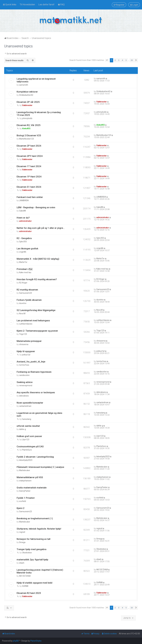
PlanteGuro (27, 450)
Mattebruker (25, 470)
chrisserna (24, 344)
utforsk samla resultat (28, 426)
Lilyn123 (26, 440)
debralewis (24, 396)
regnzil (22, 532)
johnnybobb (27, 118)
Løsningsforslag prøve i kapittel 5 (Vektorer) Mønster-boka (40, 571)
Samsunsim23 (26, 293)
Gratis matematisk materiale (32, 488)
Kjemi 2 (21, 508)
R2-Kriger (23, 283)
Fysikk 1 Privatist (26, 498)
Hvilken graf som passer (29, 436)
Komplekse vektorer (27, 92)
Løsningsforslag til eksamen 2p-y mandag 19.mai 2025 (39, 114)
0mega (22, 542)
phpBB (16, 641)
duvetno (23, 303)
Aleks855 (26, 128)
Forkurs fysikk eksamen (29, 300)
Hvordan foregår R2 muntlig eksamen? (37, 279)
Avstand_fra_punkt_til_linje (31, 362)
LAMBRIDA (24, 200)
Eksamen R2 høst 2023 (29, 593)
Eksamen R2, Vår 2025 (29, 125)
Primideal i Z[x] (24, 269)
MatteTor (23, 262)
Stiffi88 (25, 586)
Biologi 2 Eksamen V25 (29, 135)
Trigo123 (23, 334)
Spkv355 (23, 242)
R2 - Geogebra (24, 238)
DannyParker (25, 491)
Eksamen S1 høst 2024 (29, 187)
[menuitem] (27, 4)
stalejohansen (25, 481)
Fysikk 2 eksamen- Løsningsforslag (35, 457)
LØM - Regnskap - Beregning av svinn (36, 207)
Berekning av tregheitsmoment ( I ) (35, 518)
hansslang (27, 419)
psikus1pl (26, 355)
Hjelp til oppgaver (26, 351)
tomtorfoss (24, 365)
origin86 (23, 252)
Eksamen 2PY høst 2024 (30, 156)
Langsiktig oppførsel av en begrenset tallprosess (36, 80)
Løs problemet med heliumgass (33, 320)
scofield (23, 501)
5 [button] (126, 60)
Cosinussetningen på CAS (30, 446)
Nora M (22, 314)
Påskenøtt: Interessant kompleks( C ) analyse (40, 467)
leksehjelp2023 (26, 460)
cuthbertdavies (26, 324)
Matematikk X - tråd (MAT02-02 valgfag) (38, 259)
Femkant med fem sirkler (30, 197)
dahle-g (22, 429)
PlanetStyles (36, 641)
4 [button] (122, 60)
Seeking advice (25, 382)
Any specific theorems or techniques (36, 392)
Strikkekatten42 (26, 95)
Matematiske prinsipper (29, 341)
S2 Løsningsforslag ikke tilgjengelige (36, 310)
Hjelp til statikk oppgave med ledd (34, 583)
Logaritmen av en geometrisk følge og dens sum (39, 414)
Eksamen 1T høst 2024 (29, 166)
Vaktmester (27, 105)
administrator (25, 221)
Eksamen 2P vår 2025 (28, 102)
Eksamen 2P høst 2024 (29, 146)
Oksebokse (27, 553)
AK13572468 (25, 576)
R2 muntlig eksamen (27, 290)
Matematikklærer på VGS (30, 477)
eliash (22, 563)
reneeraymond (26, 385)
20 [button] (132, 60)
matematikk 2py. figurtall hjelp (32, 560)
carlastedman (25, 406)
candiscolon (24, 375)
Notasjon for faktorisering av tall (33, 539)
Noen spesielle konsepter (30, 403)
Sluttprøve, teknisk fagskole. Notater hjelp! (39, 529)
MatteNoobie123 (26, 139)
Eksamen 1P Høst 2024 (29, 177)
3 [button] (119, 60)
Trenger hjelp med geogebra (31, 549)
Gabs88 (22, 211)
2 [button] (115, 60)
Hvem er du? (23, 218)
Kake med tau (25, 272)
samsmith (24, 85)
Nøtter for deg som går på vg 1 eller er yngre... (41, 228)
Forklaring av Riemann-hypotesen (34, 372)
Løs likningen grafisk (27, 249)
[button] (107, 60)
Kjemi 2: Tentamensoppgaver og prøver (37, 331)
